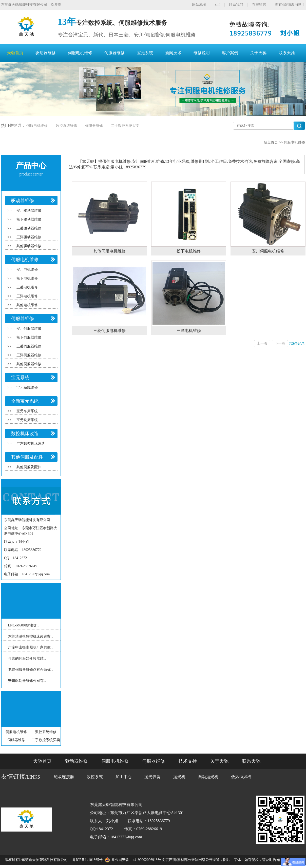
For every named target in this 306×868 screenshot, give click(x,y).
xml (218, 5)
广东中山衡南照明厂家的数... (31, 647)
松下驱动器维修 (29, 219)
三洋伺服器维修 (29, 355)
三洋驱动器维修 (29, 237)
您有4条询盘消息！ (290, 5)
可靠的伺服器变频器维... (27, 658)
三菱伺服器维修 (29, 346)
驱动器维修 (46, 53)
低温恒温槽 (241, 777)
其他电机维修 (27, 305)
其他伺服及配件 (27, 457)
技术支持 (188, 761)
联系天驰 (287, 53)
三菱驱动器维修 (29, 228)
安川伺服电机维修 (268, 251)
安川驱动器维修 (29, 211)
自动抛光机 (208, 777)
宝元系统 (145, 53)
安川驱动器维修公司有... (27, 681)
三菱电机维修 (27, 287)
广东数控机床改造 (31, 443)
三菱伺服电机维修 (109, 331)
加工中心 (124, 777)
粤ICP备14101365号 (87, 860)
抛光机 (179, 777)
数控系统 (95, 777)
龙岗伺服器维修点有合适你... (31, 670)
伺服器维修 (114, 53)
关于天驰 (258, 53)
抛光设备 (152, 777)
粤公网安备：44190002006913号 (136, 860)
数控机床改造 (25, 433)
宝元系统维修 (27, 388)
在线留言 (259, 5)
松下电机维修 (27, 278)
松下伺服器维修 (29, 337)
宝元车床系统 (27, 411)
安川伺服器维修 (29, 329)
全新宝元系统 (25, 401)
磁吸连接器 (64, 777)
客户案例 (230, 53)
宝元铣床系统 (27, 420)
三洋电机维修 (27, 296)
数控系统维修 (66, 126)
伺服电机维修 (80, 53)
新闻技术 (173, 53)
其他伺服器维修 (29, 364)
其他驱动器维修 (29, 246)
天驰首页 (15, 53)
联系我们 (236, 5)
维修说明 (202, 53)
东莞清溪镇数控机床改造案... (31, 636)
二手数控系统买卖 (125, 126)
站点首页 (271, 142)
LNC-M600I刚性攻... (24, 625)
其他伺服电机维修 (109, 251)
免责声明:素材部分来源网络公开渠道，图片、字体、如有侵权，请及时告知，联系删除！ (232, 860)
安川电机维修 (27, 270)
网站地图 (199, 5)
